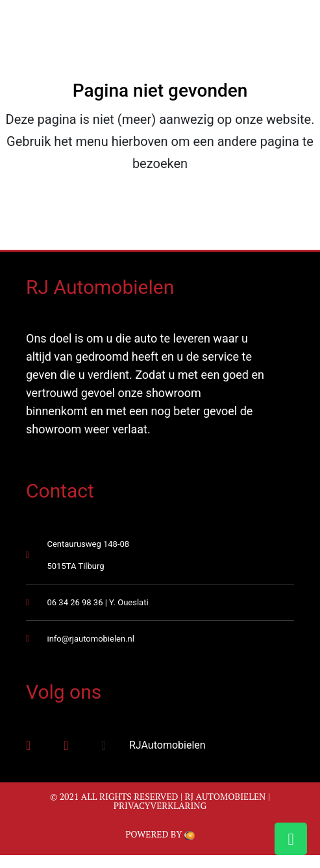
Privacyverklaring (160, 805)
